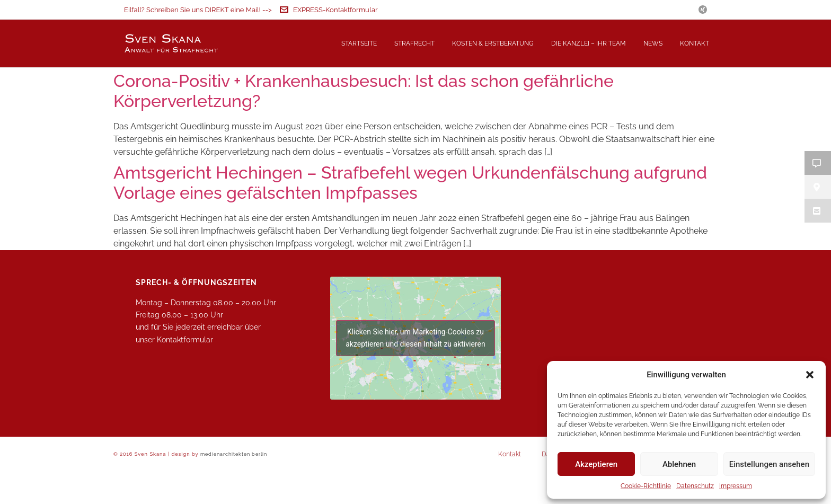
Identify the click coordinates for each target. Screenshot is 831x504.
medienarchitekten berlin (234, 489)
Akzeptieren (596, 464)
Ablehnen (679, 464)
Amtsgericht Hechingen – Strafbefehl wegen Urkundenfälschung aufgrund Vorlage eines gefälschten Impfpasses (410, 218)
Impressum (736, 486)
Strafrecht (414, 43)
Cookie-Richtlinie (646, 486)
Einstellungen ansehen (769, 464)
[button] (810, 375)
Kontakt (695, 43)
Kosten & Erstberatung (493, 43)
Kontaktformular (185, 375)
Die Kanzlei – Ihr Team (589, 43)
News (653, 43)
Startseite (359, 43)
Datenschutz (695, 486)
